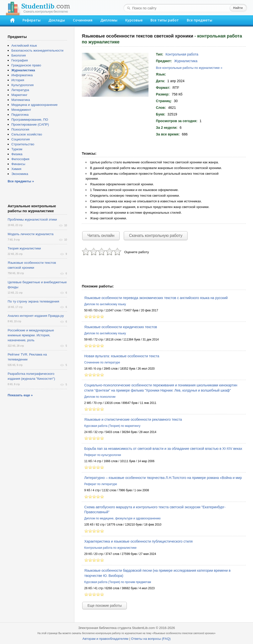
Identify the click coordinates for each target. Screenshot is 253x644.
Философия (20, 159)
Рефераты (32, 20)
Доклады (57, 20)
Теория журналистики (24, 248)
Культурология (22, 85)
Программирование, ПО (30, 120)
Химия (16, 169)
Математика (21, 100)
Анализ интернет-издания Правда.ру (36, 316)
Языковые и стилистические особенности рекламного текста (133, 419)
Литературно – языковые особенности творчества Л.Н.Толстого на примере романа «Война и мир (163, 478)
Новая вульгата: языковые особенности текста (122, 356)
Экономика (20, 174)
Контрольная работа (182, 54)
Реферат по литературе (101, 484)
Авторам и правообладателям (105, 639)
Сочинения (83, 20)
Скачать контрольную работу (156, 236)
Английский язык (24, 46)
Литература (20, 90)
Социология (21, 139)
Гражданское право (26, 65)
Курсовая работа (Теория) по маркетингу (112, 426)
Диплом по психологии (100, 397)
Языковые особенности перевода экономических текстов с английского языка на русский (156, 298)
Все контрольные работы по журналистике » (189, 68)
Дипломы (109, 20)
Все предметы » (21, 181)
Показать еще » (20, 395)
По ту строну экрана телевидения (33, 301)
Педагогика (20, 115)
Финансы (18, 164)
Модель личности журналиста (31, 234)
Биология (19, 55)
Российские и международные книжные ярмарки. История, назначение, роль (31, 335)
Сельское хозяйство (27, 134)
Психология (20, 129)
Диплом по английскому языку (105, 304)
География (20, 60)
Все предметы (200, 20)
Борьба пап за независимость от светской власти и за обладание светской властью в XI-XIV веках (163, 449)
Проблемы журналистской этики (32, 219)
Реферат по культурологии (103, 455)
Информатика (22, 75)
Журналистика (186, 61)
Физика (17, 154)
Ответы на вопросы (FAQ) (151, 639)
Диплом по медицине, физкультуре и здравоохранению (122, 518)
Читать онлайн (101, 236)
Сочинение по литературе (102, 362)
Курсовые (134, 20)
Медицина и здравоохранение (34, 105)
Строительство (23, 144)
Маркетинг (19, 95)
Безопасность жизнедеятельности (37, 50)
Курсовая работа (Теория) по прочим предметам (118, 582)
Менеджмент (21, 110)
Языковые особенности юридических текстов (121, 327)
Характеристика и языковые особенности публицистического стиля (138, 541)
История (18, 80)
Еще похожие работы (105, 606)
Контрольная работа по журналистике (110, 548)
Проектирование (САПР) (30, 124)
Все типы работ (165, 20)
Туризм (17, 149)
